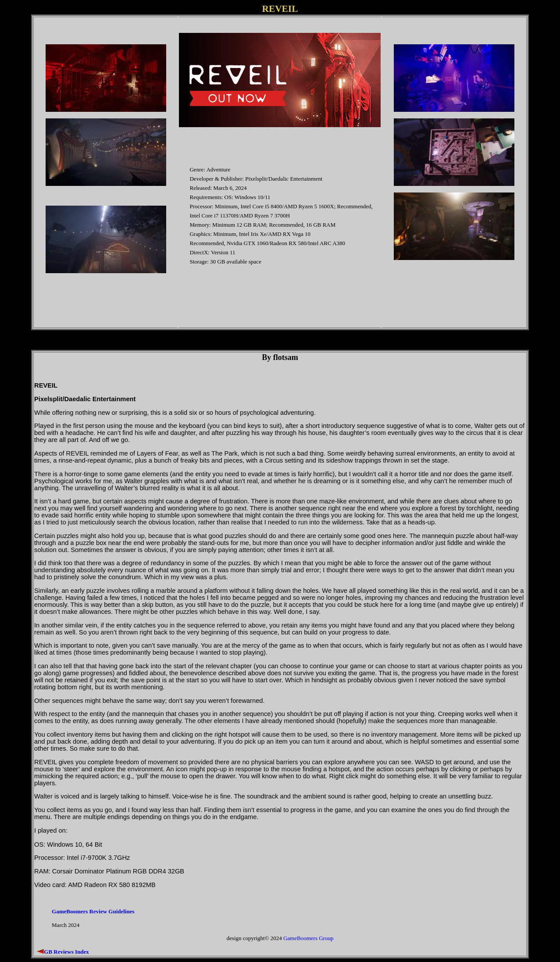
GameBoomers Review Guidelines (93, 911)
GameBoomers (300, 938)
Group (326, 938)
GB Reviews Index (66, 952)
